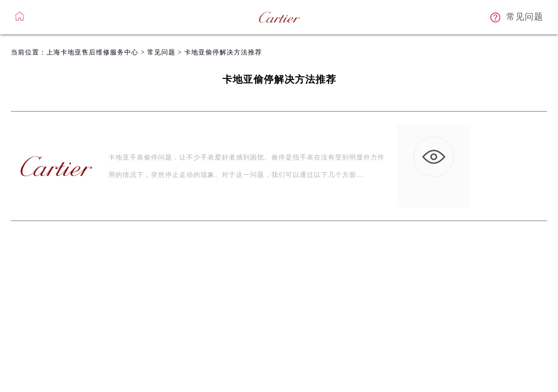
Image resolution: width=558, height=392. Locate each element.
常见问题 (161, 52)
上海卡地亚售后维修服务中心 (92, 52)
